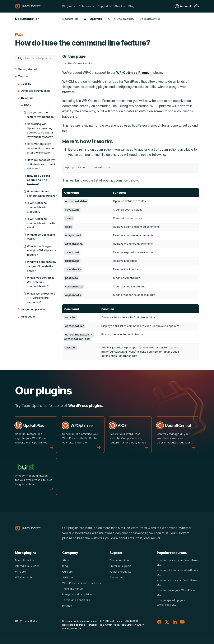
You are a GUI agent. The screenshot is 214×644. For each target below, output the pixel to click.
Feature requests (120, 572)
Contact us (116, 577)
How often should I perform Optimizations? (42, 194)
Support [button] (103, 6)
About (66, 560)
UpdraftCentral (150, 19)
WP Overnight (24, 577)
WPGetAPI (22, 572)
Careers (68, 572)
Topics (23, 76)
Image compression (34, 309)
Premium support (120, 566)
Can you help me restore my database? (41, 115)
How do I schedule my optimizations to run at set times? (41, 164)
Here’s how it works (80, 63)
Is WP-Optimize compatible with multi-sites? (41, 223)
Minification (28, 317)
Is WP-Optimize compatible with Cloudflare (37, 207)
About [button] (118, 6)
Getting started (27, 69)
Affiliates (68, 577)
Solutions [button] (85, 6)
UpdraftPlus (70, 19)
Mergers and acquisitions (79, 594)
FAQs (28, 105)
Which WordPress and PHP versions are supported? (41, 298)
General (27, 98)
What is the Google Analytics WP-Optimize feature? (42, 250)
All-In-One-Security (121, 19)
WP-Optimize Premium (134, 73)
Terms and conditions (76, 600)
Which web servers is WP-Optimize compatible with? (41, 282)
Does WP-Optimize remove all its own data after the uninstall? (42, 148)
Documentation (119, 560)
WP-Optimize (93, 19)
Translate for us (73, 589)
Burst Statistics (25, 560)
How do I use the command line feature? (39, 180)
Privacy (67, 606)
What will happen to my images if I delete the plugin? (42, 266)
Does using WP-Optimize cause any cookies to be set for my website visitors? (40, 130)
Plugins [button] (67, 6)
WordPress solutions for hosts (82, 583)
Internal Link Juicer (27, 566)
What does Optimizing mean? (41, 237)
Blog (131, 6)
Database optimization (35, 91)
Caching (26, 84)
